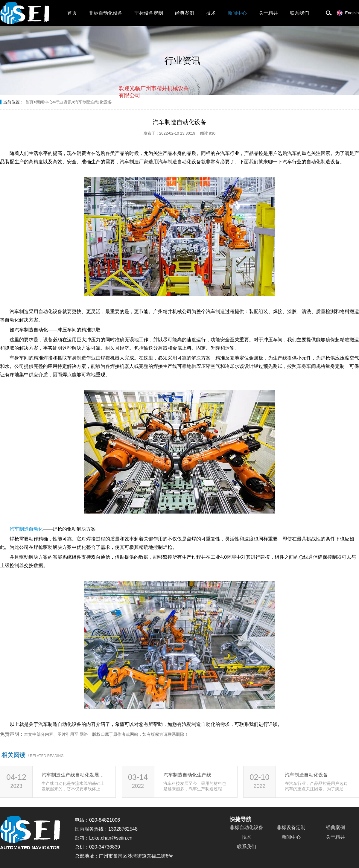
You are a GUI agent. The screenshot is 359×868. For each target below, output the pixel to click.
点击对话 (177, 120)
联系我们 (299, 13)
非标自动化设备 (106, 13)
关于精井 (268, 13)
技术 (211, 13)
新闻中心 (237, 13)
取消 (140, 120)
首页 (72, 13)
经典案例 (185, 13)
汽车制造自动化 (26, 529)
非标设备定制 (149, 13)
